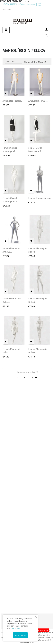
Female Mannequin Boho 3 (12, 300)
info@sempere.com (27, 4)
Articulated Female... (12, 101)
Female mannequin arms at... (12, 250)
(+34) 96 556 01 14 (10, 4)
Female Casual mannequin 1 (10, 149)
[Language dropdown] (7, 10)
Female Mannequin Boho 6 (38, 300)
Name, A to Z (14, 61)
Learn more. (16, 629)
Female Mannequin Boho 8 (38, 351)
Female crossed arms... (40, 198)
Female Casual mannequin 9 (35, 149)
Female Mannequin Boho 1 (38, 250)
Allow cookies (20, 635)
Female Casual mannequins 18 (10, 200)
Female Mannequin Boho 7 (12, 351)
